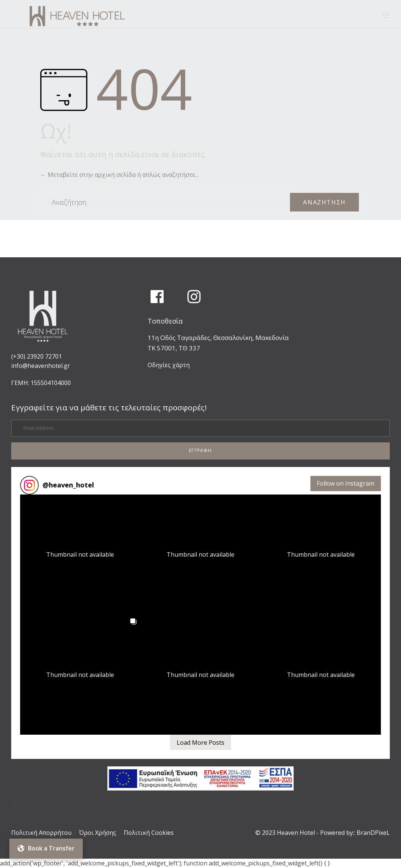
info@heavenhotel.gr (41, 366)
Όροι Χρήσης (98, 833)
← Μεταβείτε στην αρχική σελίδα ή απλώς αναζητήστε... (119, 175)
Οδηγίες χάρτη (169, 365)
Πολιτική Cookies (149, 833)
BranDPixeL (373, 833)
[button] (200, 451)
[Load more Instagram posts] (200, 743)
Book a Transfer (46, 848)
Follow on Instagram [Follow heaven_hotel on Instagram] (345, 483)
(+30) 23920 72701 (37, 356)
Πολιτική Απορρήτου (41, 833)
